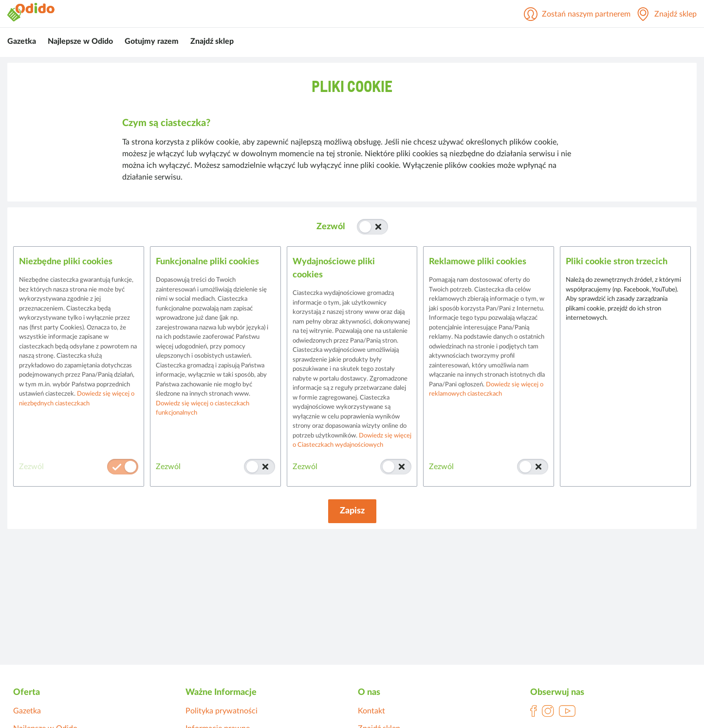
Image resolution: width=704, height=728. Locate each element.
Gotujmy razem (152, 41)
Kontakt (371, 711)
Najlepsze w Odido (80, 41)
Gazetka (22, 41)
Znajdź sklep (212, 41)
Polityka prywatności (222, 711)
